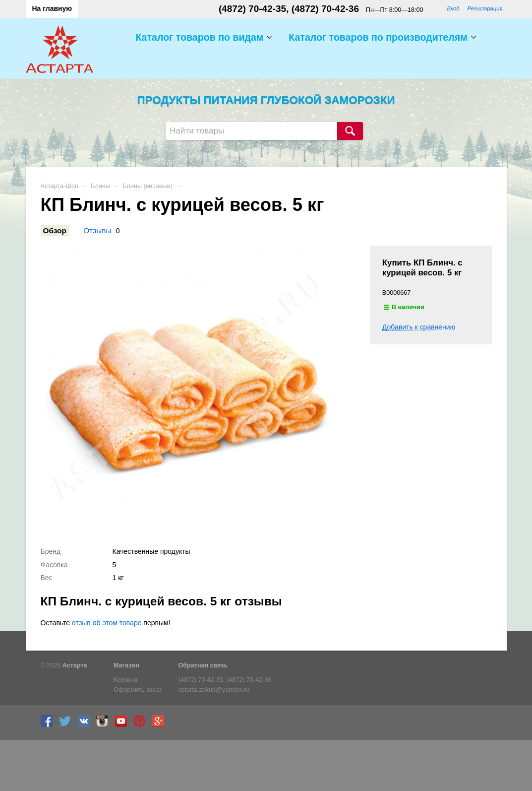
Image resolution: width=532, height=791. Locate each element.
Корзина (125, 680)
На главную (52, 8)
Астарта (75, 665)
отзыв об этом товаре (107, 623)
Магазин (126, 665)
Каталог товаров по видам (199, 37)
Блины (100, 186)
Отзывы (97, 231)
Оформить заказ (138, 690)
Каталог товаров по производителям (378, 37)
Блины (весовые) (147, 186)
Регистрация (485, 8)
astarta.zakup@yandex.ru (214, 690)
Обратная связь (203, 665)
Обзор (55, 231)
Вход (453, 8)
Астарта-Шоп (59, 186)
